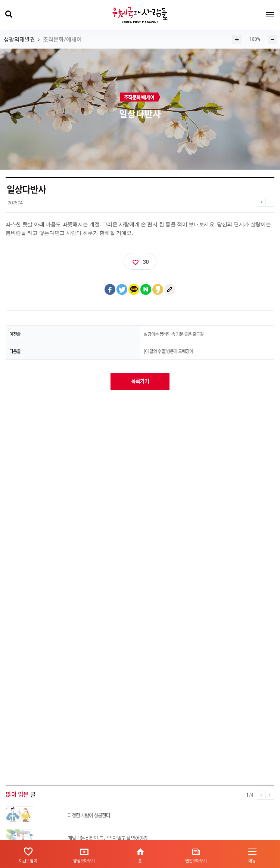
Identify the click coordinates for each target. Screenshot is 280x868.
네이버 (146, 290)
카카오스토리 (158, 290)
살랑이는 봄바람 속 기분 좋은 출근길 (174, 334)
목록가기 (140, 381)
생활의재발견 (19, 40)
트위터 (122, 290)
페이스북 (110, 290)
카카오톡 (134, 290)
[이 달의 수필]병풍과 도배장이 (168, 351)
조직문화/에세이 (62, 40)
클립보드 (170, 290)
